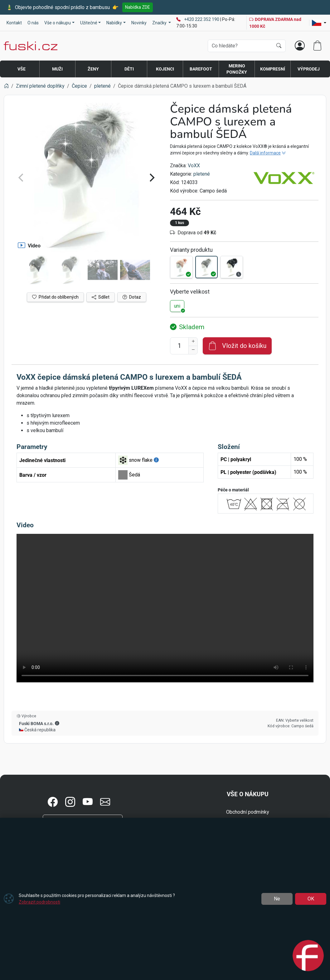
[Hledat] (279, 46)
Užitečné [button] (89, 23)
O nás (33, 23)
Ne (277, 899)
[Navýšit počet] (193, 342)
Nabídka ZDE (138, 7)
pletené (202, 174)
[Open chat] (308, 955)
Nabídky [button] (114, 23)
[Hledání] (240, 46)
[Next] (151, 178)
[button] (57, 723)
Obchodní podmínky (248, 812)
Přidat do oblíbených (55, 297)
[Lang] (319, 23)
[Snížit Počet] (193, 350)
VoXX (194, 166)
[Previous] (22, 178)
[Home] (6, 86)
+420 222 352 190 (202, 19)
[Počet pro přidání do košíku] (179, 346)
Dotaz (132, 297)
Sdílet (101, 297)
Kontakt (14, 23)
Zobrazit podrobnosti (39, 902)
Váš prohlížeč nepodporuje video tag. (165, 608)
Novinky (139, 23)
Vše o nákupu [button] (58, 23)
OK (311, 899)
